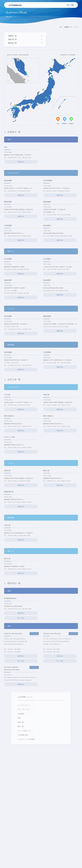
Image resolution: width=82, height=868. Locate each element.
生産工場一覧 (12, 39)
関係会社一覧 (12, 43)
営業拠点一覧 (12, 36)
